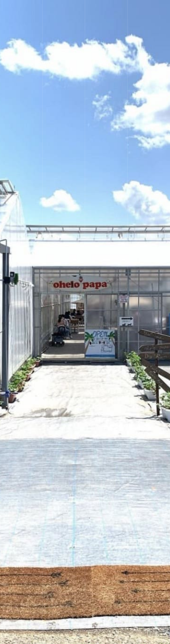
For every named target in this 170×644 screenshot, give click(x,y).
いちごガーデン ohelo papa (30, 5)
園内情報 (81, 5)
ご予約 (58, 14)
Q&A (110, 5)
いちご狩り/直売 (63, 5)
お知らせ (96, 5)
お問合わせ (140, 5)
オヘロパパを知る (153, 641)
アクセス (124, 5)
